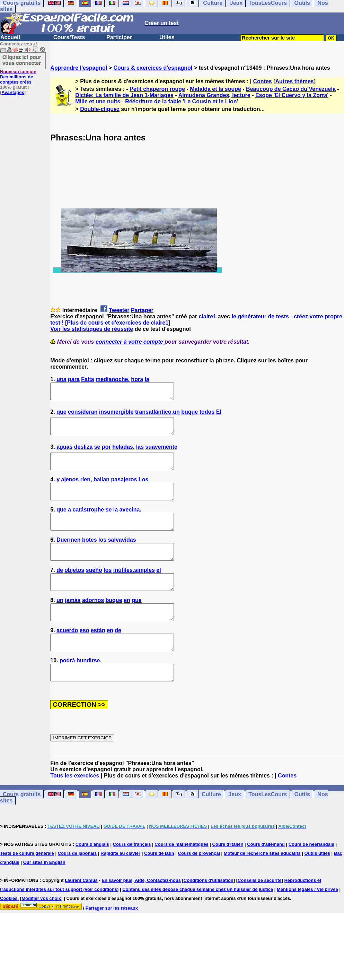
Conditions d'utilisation (209, 912)
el (158, 589)
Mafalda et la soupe (215, 89)
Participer (119, 37)
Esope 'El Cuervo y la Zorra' (292, 95)
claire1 (207, 316)
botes (90, 555)
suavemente (161, 453)
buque (189, 415)
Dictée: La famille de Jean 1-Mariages (124, 95)
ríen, (86, 489)
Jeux (235, 826)
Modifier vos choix (41, 930)
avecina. (130, 522)
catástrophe (88, 522)
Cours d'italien (228, 875)
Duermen (68, 555)
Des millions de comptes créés (18, 77)
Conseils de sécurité (259, 912)
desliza (83, 453)
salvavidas (122, 555)
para (74, 379)
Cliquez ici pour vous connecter (22, 60)
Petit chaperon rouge (157, 89)
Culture (211, 826)
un (60, 622)
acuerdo (67, 655)
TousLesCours (268, 826)
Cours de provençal (199, 884)
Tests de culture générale (27, 884)
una (61, 379)
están (98, 655)
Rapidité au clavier (120, 884)
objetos (74, 589)
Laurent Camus (81, 912)
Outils (302, 826)
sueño (94, 589)
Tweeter (119, 310)
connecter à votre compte (129, 342)
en (127, 622)
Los (143, 489)
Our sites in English (44, 893)
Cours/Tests (69, 37)
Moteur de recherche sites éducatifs (262, 884)
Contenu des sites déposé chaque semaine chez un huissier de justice (198, 921)
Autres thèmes (295, 81)
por (106, 453)
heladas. (123, 453)
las (140, 453)
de (60, 589)
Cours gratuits (22, 826)
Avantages (13, 92)
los (102, 555)
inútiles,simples (134, 589)
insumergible (116, 415)
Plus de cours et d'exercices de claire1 (118, 323)
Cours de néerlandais (311, 875)
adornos (93, 622)
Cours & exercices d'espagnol (153, 68)
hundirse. (89, 689)
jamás (73, 622)
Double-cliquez (100, 109)
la (147, 379)
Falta (87, 379)
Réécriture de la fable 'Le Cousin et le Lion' (182, 101)
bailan (102, 489)
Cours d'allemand (266, 875)
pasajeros (124, 489)
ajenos (70, 489)
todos (207, 415)
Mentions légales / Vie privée (307, 921)
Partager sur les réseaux (112, 939)
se (97, 453)
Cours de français (132, 875)
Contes (263, 81)
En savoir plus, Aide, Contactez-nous (141, 912)
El (219, 415)
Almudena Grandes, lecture (214, 95)
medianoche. (113, 379)
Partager (142, 310)
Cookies (9, 930)
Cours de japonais (77, 884)
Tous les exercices (75, 807)
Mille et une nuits (98, 101)
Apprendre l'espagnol (79, 68)
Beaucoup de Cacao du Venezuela (291, 89)
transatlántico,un (157, 415)
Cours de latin (159, 884)
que (61, 415)
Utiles (167, 37)
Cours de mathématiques (181, 875)
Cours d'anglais (92, 875)
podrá (67, 689)
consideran (83, 415)
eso (85, 655)
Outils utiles (317, 884)
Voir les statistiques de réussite (92, 329)
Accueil (10, 37)
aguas (64, 453)
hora (137, 379)
